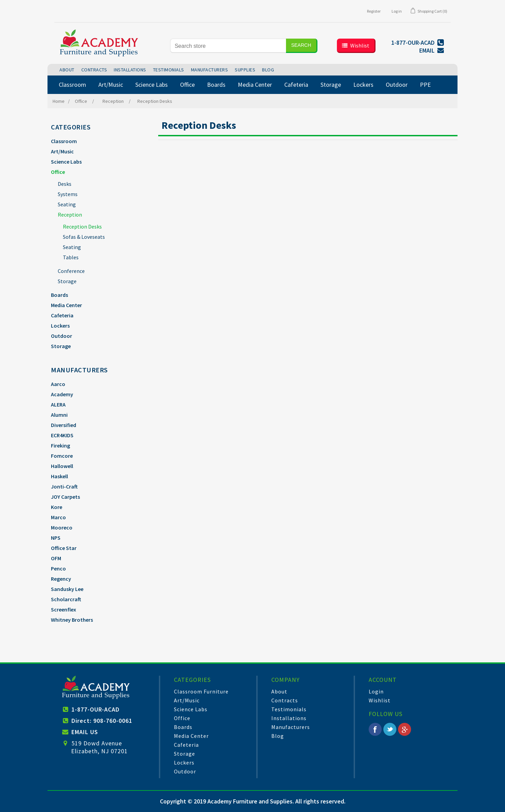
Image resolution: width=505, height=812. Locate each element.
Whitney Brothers (72, 620)
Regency (61, 579)
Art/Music (62, 151)
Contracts (285, 700)
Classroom (64, 141)
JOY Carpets (65, 497)
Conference (71, 271)
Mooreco (62, 527)
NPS (56, 538)
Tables (71, 257)
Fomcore (62, 456)
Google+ (405, 729)
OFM (56, 558)
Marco (58, 517)
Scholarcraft (66, 599)
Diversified (64, 425)
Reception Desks (82, 226)
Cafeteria (62, 315)
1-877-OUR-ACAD (95, 709)
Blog (278, 736)
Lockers (60, 326)
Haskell (59, 476)
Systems (68, 194)
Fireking (60, 445)
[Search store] (228, 46)
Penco (58, 568)
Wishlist (380, 700)
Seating (67, 204)
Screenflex (64, 609)
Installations (289, 718)
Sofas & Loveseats (84, 237)
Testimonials (289, 709)
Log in (397, 11)
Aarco (58, 384)
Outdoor (62, 336)
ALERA (58, 404)
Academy (62, 394)
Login (376, 691)
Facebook (375, 729)
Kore (57, 507)
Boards (59, 295)
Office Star (64, 548)
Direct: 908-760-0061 (102, 721)
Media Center (66, 305)
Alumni (59, 415)
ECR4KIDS (62, 435)
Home (59, 101)
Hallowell (62, 466)
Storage (67, 281)
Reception (70, 215)
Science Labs (66, 162)
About (279, 691)
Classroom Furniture (201, 691)
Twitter (390, 729)
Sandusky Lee (67, 589)
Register (374, 11)
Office (58, 172)
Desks (65, 184)
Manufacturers (291, 727)
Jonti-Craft (64, 486)
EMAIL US (85, 732)
